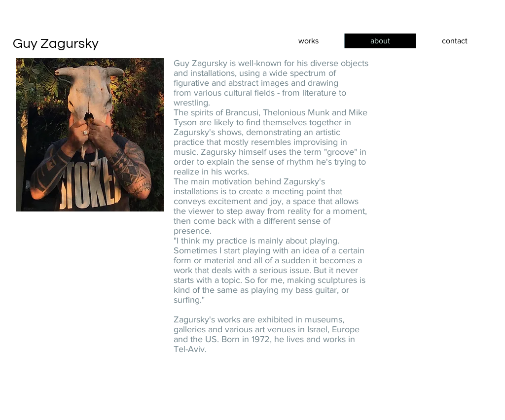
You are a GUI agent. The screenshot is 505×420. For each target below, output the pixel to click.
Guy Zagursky (56, 44)
